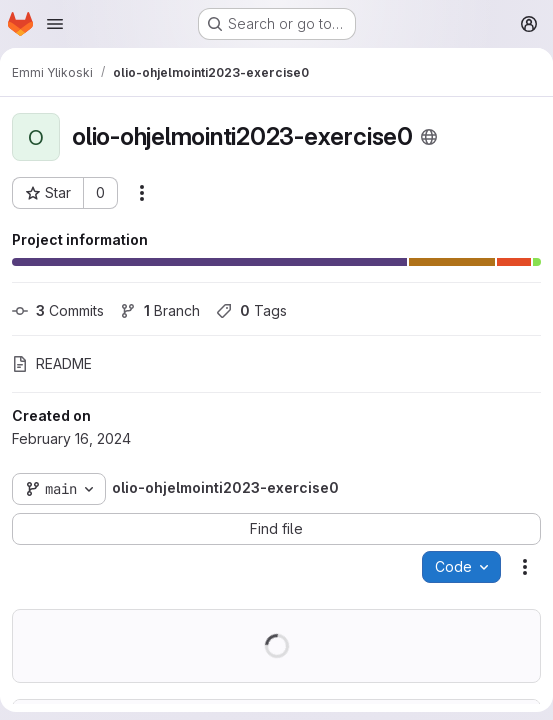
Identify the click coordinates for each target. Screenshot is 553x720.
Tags (251, 310)
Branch (160, 310)
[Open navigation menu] (55, 24)
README (52, 363)
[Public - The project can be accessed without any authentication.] (429, 137)
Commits (58, 310)
